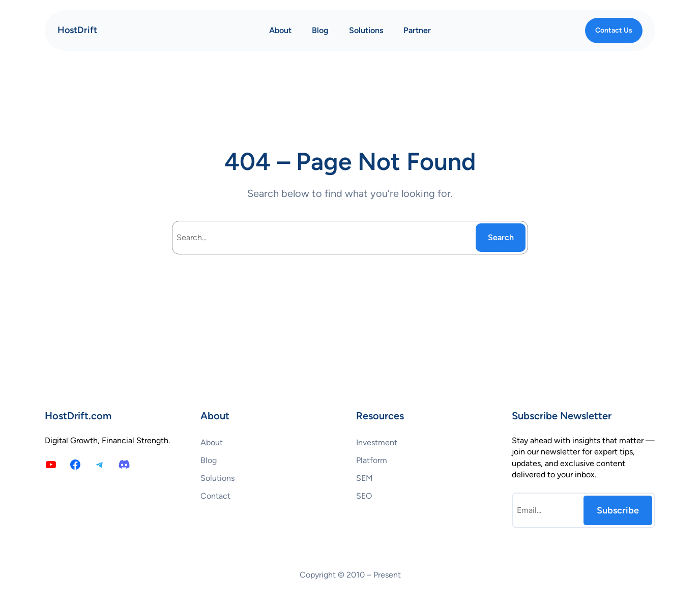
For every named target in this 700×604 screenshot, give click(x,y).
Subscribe (618, 510)
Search (501, 237)
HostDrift (77, 30)
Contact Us (614, 30)
